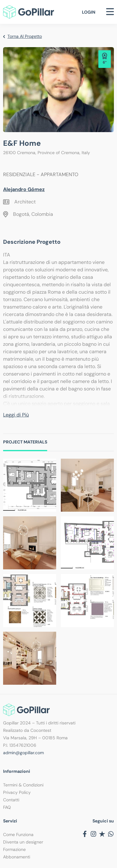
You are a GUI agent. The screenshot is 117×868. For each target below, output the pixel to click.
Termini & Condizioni (23, 785)
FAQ (7, 807)
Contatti (11, 800)
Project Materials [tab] (25, 442)
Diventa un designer (23, 842)
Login (89, 12)
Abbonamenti (17, 857)
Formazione (14, 849)
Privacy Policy (17, 792)
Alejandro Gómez (24, 189)
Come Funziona (18, 835)
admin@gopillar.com (23, 753)
